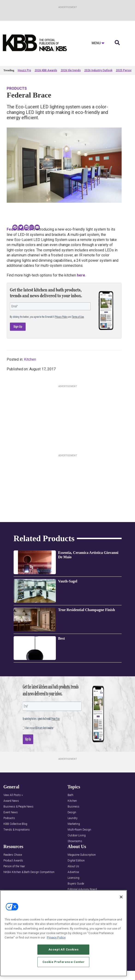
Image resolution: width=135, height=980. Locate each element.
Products (17, 88)
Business (73, 807)
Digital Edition (76, 861)
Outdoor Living (77, 836)
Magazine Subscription (82, 855)
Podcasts (9, 818)
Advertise (73, 872)
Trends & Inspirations (17, 830)
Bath (70, 795)
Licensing (73, 878)
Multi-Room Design (79, 830)
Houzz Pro (24, 70)
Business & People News (18, 807)
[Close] (121, 897)
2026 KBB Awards (46, 70)
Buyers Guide (76, 884)
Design (72, 812)
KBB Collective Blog (15, 824)
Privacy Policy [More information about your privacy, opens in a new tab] (56, 937)
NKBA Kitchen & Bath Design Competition (29, 872)
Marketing (74, 824)
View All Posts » (13, 795)
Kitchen (30, 359)
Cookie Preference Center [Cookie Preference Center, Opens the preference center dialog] (64, 962)
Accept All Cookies (64, 949)
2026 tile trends (71, 70)
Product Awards (13, 861)
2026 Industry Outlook (98, 70)
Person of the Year (14, 866)
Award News (11, 801)
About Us (73, 866)
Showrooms (75, 841)
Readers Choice (13, 855)
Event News (11, 812)
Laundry (73, 818)
